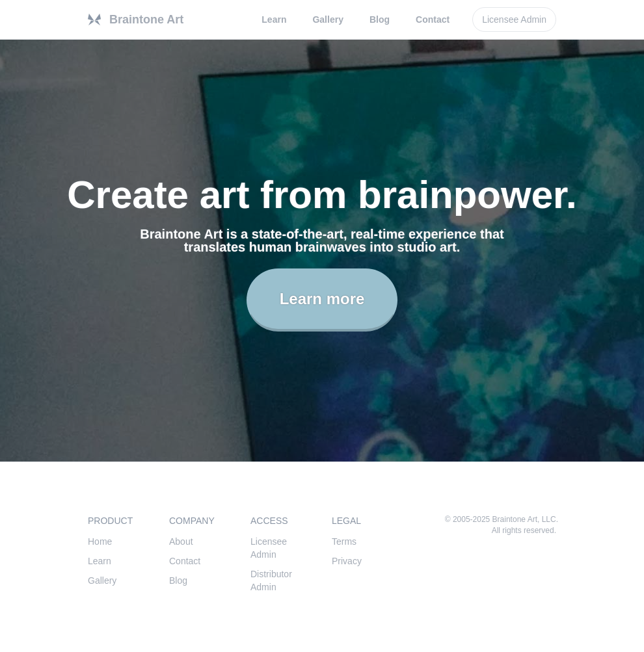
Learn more (322, 299)
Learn (274, 20)
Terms (344, 541)
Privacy (347, 561)
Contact (433, 20)
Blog (380, 20)
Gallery (328, 20)
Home (100, 541)
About (181, 541)
